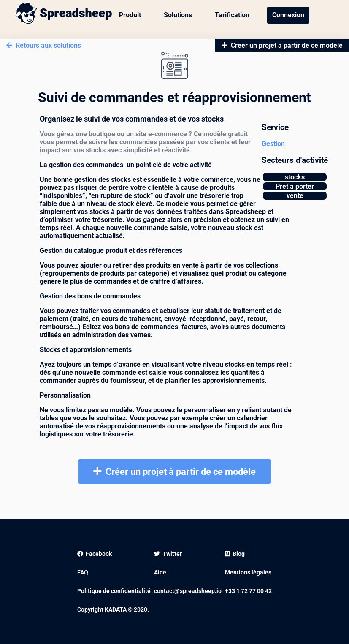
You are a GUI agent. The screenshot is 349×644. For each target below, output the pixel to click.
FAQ (83, 572)
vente (295, 196)
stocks (295, 177)
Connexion (288, 15)
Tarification (232, 15)
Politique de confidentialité (114, 591)
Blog (235, 554)
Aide (160, 572)
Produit (130, 15)
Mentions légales (248, 572)
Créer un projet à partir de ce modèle (282, 45)
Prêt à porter (295, 186)
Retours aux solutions (44, 45)
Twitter (168, 554)
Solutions (178, 15)
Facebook (95, 554)
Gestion (273, 144)
